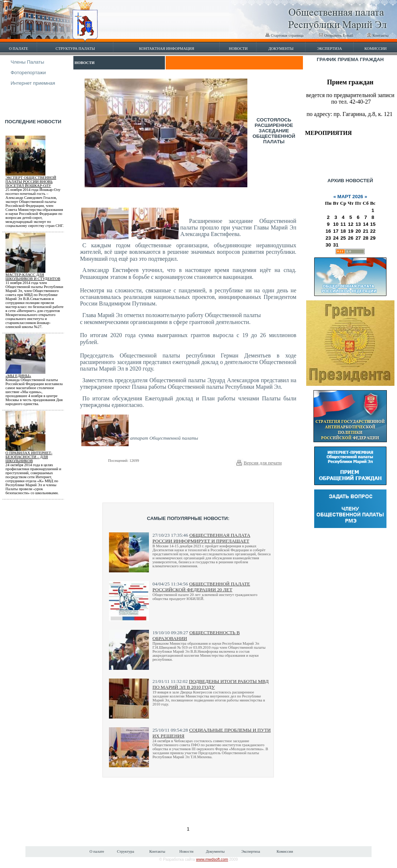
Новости (238, 49)
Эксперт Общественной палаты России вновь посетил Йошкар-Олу (31, 182)
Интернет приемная (33, 83)
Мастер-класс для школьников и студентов (33, 277)
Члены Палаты (27, 62)
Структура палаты (75, 49)
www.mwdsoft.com (212, 859)
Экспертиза (330, 49)
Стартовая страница (284, 35)
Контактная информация (167, 49)
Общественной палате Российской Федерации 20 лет (201, 587)
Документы (281, 49)
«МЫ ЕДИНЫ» (18, 376)
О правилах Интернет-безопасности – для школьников (29, 457)
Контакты (378, 35)
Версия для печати (263, 463)
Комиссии (375, 49)
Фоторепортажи (28, 73)
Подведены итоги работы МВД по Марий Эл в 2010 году (211, 684)
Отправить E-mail (336, 35)
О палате (18, 49)
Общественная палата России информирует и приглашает (201, 538)
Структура (125, 851)
